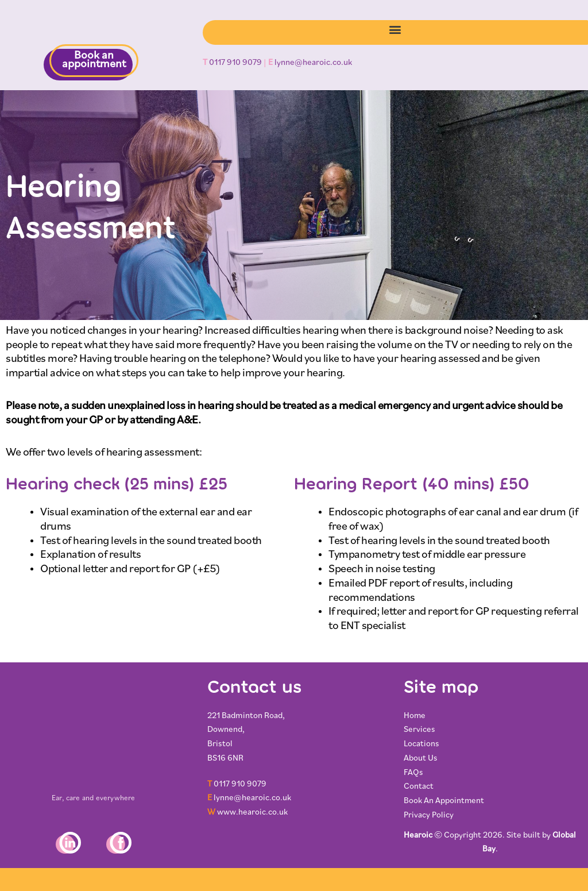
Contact (419, 787)
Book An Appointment (444, 801)
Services (419, 730)
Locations (421, 744)
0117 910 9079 (235, 63)
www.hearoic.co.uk (252, 813)
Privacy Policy (429, 815)
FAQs (413, 773)
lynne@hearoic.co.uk (313, 63)
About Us (421, 759)
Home (415, 716)
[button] (395, 30)
